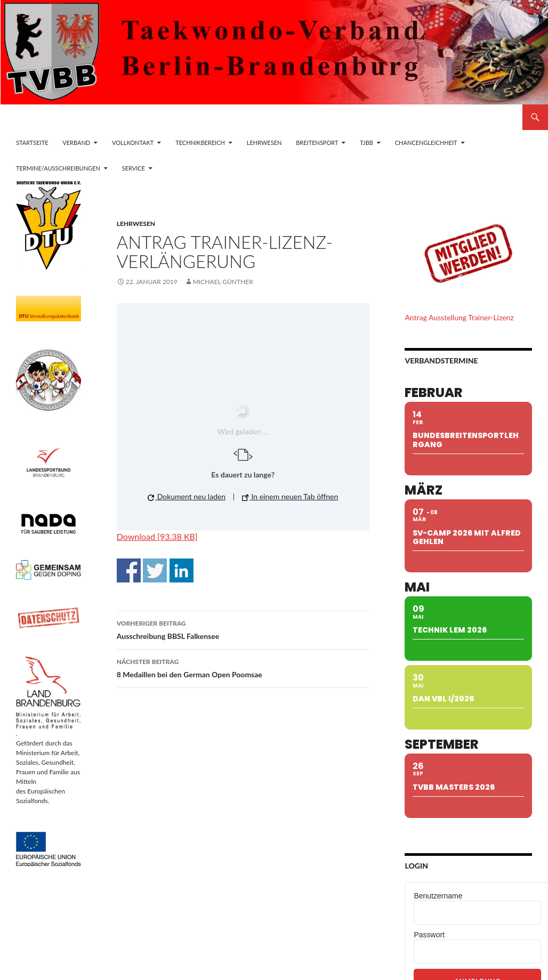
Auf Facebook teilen (129, 570)
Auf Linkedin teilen (182, 570)
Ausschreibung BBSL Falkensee (243, 629)
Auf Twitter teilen (155, 570)
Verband (76, 143)
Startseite (32, 143)
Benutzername (438, 896)
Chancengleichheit (426, 143)
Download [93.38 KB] (157, 536)
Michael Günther (223, 282)
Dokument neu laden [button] (187, 496)
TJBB (366, 143)
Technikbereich (200, 143)
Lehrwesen (264, 143)
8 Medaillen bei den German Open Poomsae (243, 667)
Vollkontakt (133, 143)
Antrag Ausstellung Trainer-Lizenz (459, 317)
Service (134, 168)
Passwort (429, 935)
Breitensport (317, 143)
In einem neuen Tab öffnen (290, 496)
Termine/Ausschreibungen (58, 168)
